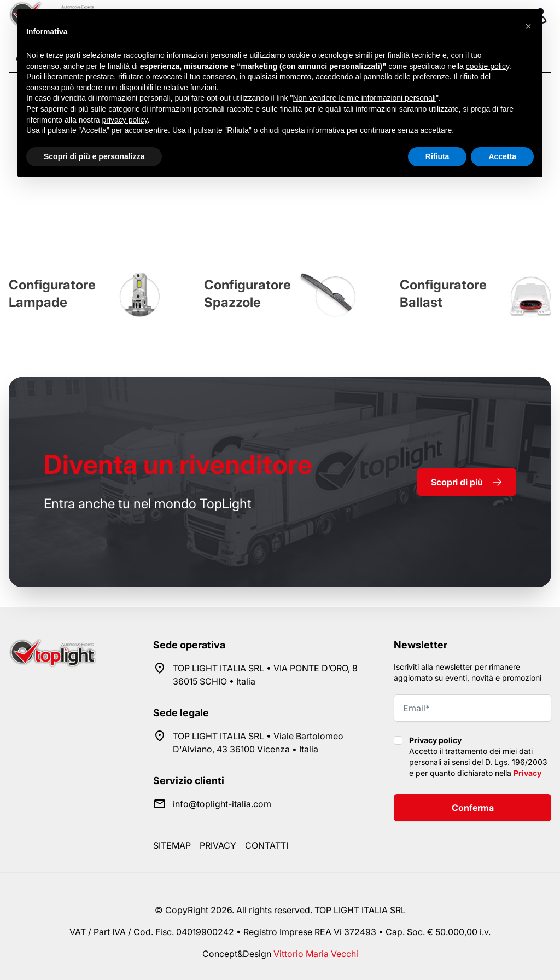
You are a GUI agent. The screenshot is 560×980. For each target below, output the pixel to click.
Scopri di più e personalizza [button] (94, 156)
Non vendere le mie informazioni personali (364, 98)
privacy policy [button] (125, 120)
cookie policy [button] (488, 66)
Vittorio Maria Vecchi (316, 954)
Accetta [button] (502, 156)
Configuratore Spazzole (247, 294)
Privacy (527, 773)
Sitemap (172, 845)
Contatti (267, 845)
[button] (528, 26)
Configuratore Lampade (52, 294)
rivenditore (178, 464)
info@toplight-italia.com (222, 804)
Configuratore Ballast (443, 294)
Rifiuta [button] (437, 156)
